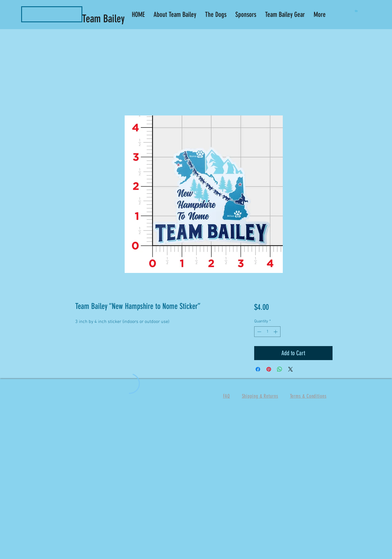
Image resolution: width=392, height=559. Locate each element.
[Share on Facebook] (258, 369)
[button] (357, 11)
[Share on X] (290, 369)
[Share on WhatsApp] (280, 369)
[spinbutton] (267, 332)
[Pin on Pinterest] (269, 369)
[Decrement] (259, 332)
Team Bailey (105, 19)
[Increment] (276, 332)
